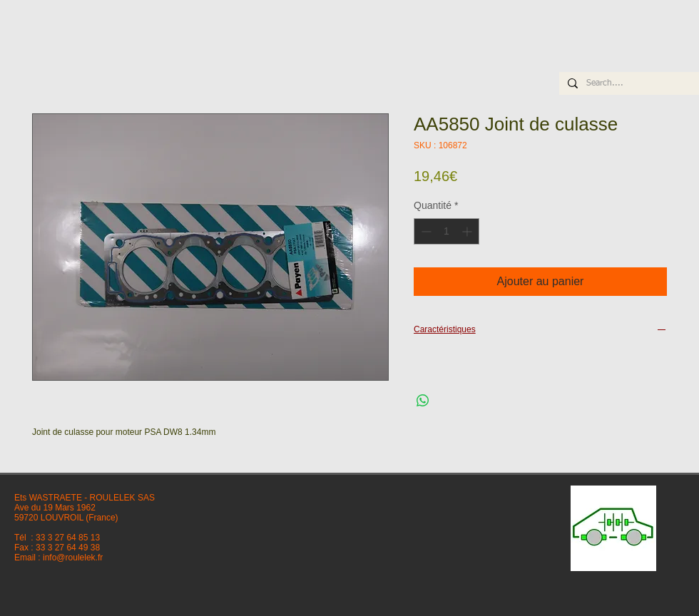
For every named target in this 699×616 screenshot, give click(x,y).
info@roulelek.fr (73, 558)
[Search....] (628, 84)
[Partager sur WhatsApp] (423, 401)
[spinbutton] (447, 231)
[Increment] (468, 231)
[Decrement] (425, 231)
